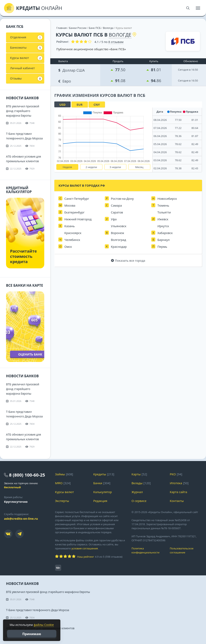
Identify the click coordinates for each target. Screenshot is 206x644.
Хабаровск (165, 233)
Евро (65, 81)
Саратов (117, 212)
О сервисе (139, 501)
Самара (116, 205)
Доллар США (72, 70)
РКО (173, 474)
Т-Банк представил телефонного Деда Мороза (38, 610)
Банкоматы (26, 48)
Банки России (78, 28)
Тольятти (164, 212)
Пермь (162, 247)
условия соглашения (85, 548)
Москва (70, 205)
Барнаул (163, 240)
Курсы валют (26, 58)
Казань (70, 226)
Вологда (108, 28)
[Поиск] (188, 8)
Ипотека (176, 483)
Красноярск (73, 233)
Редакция (100, 501)
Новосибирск (167, 199)
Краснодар (119, 247)
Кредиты (100, 474)
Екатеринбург (74, 212)
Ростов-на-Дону (122, 199)
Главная (62, 28)
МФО (59, 483)
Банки (98, 483)
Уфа (114, 219)
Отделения (26, 37)
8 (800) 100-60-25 (27, 475)
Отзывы (26, 78)
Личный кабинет (22, 68)
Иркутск (163, 226)
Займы (60, 474)
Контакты (177, 501)
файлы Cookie (44, 625)
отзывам (116, 42)
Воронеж (117, 233)
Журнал (137, 492)
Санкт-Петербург (77, 199)
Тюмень (163, 205)
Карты (136, 474)
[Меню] (198, 8)
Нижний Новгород (78, 219)
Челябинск (72, 240)
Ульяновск (119, 226)
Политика (148, 550)
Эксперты (62, 501)
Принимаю (32, 634)
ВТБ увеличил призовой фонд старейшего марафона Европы (23, 111)
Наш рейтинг (86, 557)
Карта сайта (178, 492)
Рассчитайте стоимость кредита (23, 256)
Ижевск (163, 219)
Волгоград (118, 240)
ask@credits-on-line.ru (21, 519)
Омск (68, 247)
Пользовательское (186, 550)
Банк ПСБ (95, 28)
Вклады (137, 483)
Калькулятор (103, 492)
